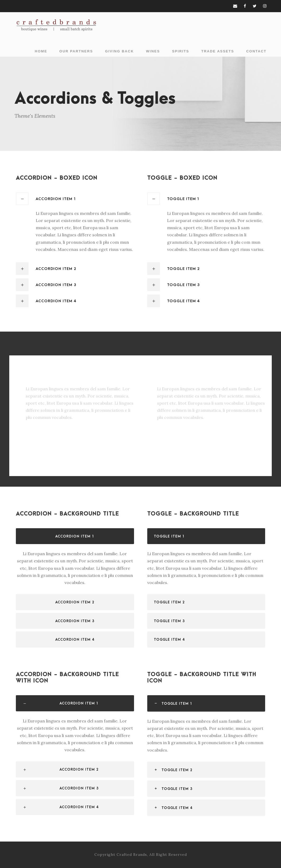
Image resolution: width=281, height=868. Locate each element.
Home (41, 51)
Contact (256, 51)
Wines (153, 51)
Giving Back (120, 51)
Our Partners (76, 51)
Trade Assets (218, 51)
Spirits (181, 51)
